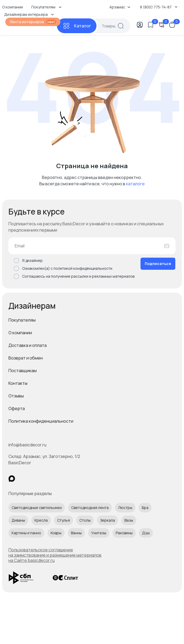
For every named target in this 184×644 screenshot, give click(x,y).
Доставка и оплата (28, 345)
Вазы (129, 520)
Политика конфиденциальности (41, 421)
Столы (85, 520)
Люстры (125, 508)
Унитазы (99, 533)
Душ (146, 533)
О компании (20, 333)
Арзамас (120, 7)
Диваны (18, 520)
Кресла (41, 520)
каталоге (135, 184)
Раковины (124, 533)
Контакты (18, 383)
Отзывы (16, 396)
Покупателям (22, 320)
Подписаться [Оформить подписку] (158, 264)
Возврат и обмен (26, 358)
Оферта (17, 408)
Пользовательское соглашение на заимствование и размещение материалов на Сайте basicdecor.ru (55, 555)
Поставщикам (23, 371)
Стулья (64, 520)
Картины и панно (26, 533)
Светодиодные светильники (37, 508)
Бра (145, 508)
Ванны (76, 533)
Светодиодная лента (90, 508)
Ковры (56, 533)
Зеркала (108, 520)
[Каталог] (77, 26)
